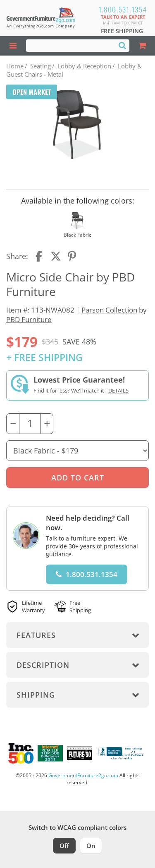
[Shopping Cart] (142, 46)
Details (118, 390)
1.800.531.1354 (123, 9)
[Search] (122, 45)
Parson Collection (109, 310)
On (91, 846)
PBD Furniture (29, 319)
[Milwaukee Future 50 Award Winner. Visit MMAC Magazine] (80, 753)
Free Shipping (122, 31)
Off (64, 846)
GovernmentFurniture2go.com (83, 775)
